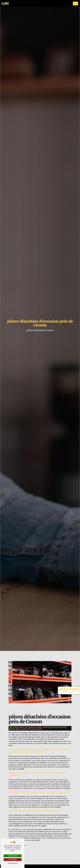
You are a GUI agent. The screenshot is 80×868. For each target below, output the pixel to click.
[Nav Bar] (75, 4)
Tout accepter (13, 856)
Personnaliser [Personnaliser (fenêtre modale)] (13, 863)
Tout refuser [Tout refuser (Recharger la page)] (13, 860)
